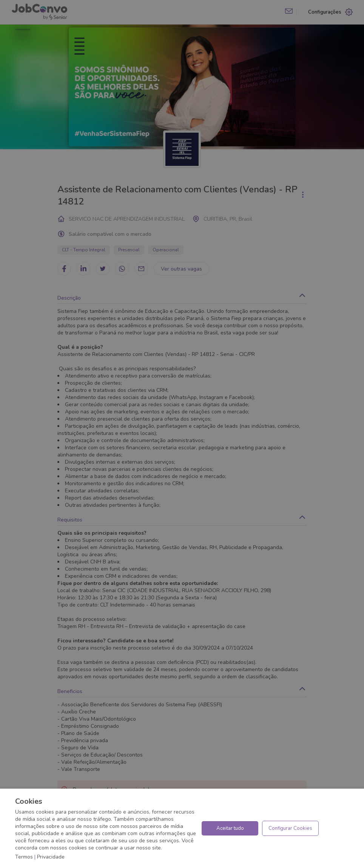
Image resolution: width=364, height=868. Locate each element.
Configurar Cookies (290, 828)
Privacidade (51, 857)
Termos (24, 857)
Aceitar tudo (230, 828)
